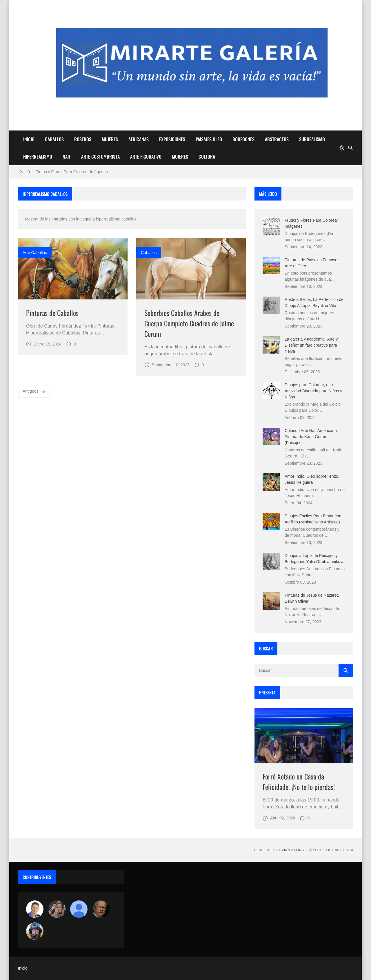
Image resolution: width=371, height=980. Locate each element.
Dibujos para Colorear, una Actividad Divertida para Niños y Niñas (313, 391)
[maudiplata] (35, 931)
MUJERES (110, 139)
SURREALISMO (312, 139)
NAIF (67, 157)
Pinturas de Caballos (52, 313)
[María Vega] (79, 909)
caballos (149, 253)
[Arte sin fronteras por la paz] (35, 909)
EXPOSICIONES (172, 139)
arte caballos (35, 253)
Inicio (23, 968)
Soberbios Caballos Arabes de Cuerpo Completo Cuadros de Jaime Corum (189, 323)
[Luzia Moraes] (57, 909)
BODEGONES (243, 139)
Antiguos (34, 391)
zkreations (293, 850)
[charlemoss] (101, 909)
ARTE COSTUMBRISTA (100, 157)
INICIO (29, 139)
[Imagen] (73, 269)
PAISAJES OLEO (209, 139)
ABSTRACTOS (277, 139)
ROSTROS (83, 139)
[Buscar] (350, 148)
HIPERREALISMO (38, 157)
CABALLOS (54, 139)
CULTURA (207, 157)
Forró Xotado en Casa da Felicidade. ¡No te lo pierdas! (299, 782)
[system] (342, 148)
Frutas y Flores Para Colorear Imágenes (72, 172)
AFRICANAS (139, 139)
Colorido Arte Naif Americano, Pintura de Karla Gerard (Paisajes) (311, 437)
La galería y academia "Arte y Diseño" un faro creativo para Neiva (311, 345)
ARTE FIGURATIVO (146, 157)
